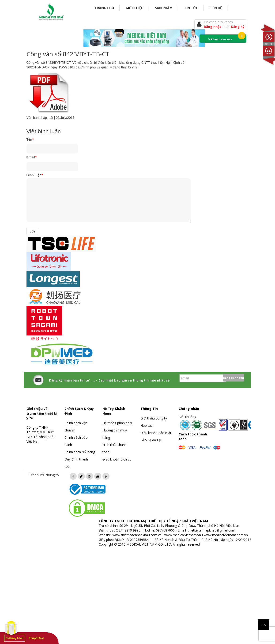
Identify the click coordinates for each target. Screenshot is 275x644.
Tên (30, 139)
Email (32, 157)
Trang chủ (104, 8)
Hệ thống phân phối (117, 423)
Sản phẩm (164, 8)
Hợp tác (146, 425)
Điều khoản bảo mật (156, 433)
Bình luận (35, 175)
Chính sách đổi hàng (80, 452)
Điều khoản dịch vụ (117, 459)
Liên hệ (216, 8)
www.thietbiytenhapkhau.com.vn (137, 535)
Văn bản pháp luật (40, 118)
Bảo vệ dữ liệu (151, 440)
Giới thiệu (135, 8)
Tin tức (191, 8)
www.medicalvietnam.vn (183, 535)
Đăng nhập (213, 27)
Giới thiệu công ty (154, 418)
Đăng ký (238, 27)
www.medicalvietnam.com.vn (226, 535)
